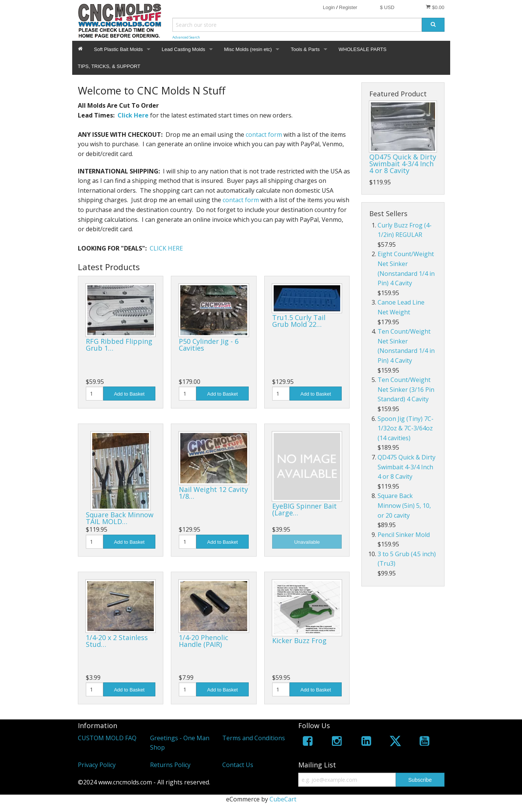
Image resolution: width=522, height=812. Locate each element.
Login (329, 7)
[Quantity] (94, 394)
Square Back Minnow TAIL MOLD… (120, 518)
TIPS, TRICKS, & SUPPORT (109, 66)
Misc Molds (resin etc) (248, 49)
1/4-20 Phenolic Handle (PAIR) (204, 641)
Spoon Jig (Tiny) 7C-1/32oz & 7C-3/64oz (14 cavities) (406, 428)
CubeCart (283, 799)
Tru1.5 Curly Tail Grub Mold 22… (299, 321)
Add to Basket (129, 394)
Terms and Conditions (254, 738)
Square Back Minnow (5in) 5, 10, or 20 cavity (404, 505)
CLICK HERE (166, 248)
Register (348, 7)
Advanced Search (186, 37)
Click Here (133, 115)
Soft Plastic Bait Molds (118, 49)
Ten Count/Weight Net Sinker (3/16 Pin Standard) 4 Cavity (406, 389)
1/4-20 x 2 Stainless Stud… (117, 641)
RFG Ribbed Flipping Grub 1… (119, 345)
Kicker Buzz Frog (299, 640)
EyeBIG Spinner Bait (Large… (304, 509)
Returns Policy (170, 765)
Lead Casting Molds (184, 49)
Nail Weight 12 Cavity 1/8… (213, 493)
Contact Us (238, 765)
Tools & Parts (305, 49)
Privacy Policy (97, 765)
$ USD (387, 7)
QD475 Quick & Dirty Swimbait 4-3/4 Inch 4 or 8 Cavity (403, 164)
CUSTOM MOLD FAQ (107, 738)
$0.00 (435, 7)
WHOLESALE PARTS (363, 49)
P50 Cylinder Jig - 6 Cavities (209, 345)
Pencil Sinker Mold (404, 535)
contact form (264, 135)
